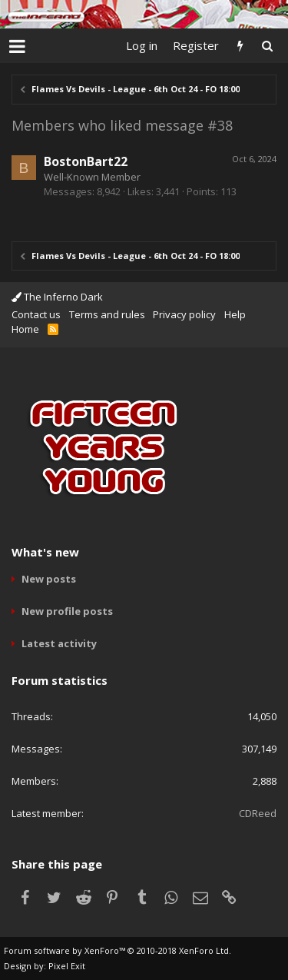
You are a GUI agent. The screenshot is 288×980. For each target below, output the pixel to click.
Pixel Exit (67, 966)
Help (235, 314)
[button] (17, 46)
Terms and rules (107, 314)
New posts (49, 579)
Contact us (36, 314)
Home (25, 329)
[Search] (267, 46)
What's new (45, 552)
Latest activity (59, 643)
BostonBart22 (86, 161)
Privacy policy (184, 314)
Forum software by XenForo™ (118, 950)
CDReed (258, 813)
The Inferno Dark (57, 297)
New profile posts (67, 611)
